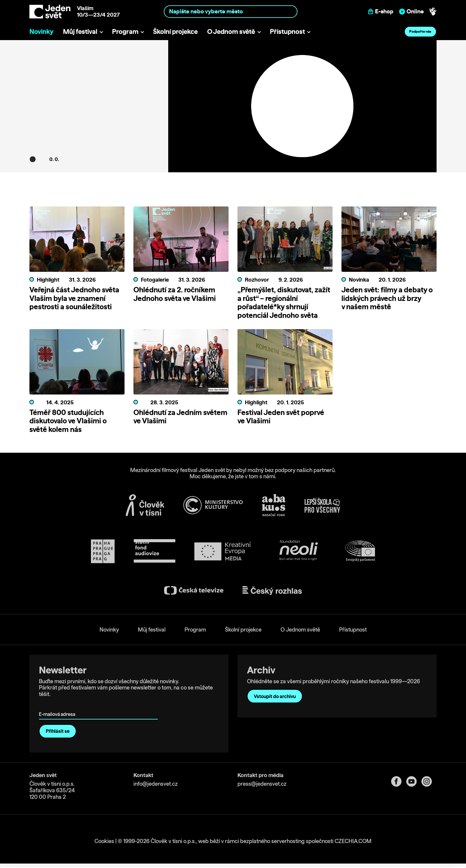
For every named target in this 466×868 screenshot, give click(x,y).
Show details (92, 860)
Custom (417, 837)
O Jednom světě (231, 31)
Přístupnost (287, 31)
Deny (417, 849)
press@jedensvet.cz (262, 784)
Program (125, 31)
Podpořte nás (420, 31)
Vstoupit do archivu (275, 696)
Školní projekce (175, 31)
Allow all (417, 824)
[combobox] (231, 11)
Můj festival (80, 31)
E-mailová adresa (58, 706)
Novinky (41, 31)
